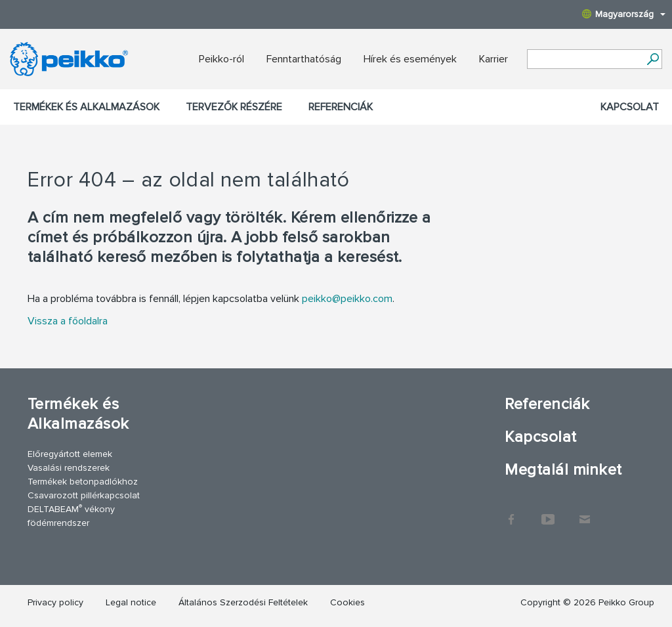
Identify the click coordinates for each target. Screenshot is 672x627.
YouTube (548, 513)
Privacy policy (55, 602)
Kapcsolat (630, 107)
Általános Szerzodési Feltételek (243, 602)
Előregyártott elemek (70, 454)
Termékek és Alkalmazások (86, 107)
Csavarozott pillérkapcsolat (84, 495)
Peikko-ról (221, 59)
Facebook (511, 513)
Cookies (347, 602)
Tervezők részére (234, 107)
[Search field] (585, 60)
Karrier (493, 59)
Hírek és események (410, 59)
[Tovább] (653, 59)
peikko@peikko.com (347, 299)
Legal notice (131, 602)
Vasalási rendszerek (69, 468)
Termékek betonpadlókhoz (83, 482)
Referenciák (341, 107)
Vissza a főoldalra (68, 321)
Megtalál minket (563, 470)
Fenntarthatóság (304, 59)
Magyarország (624, 14)
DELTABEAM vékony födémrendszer (71, 515)
